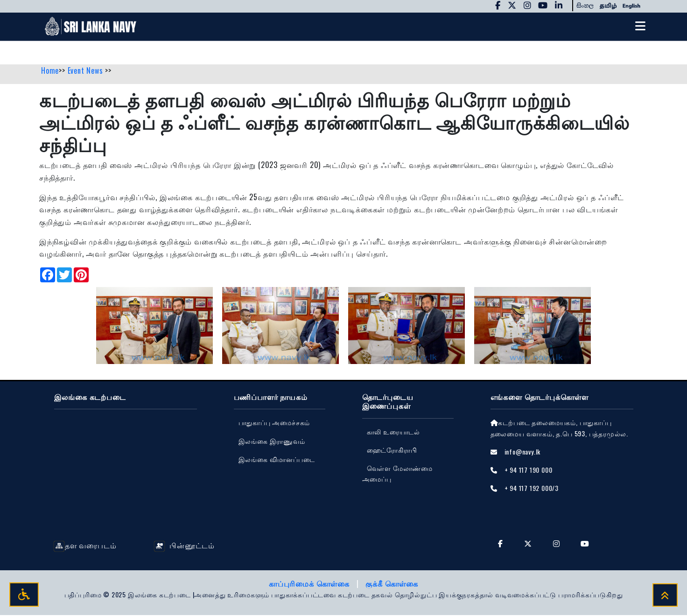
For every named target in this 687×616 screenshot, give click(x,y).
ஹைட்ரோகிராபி (392, 451)
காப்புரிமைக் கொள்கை (310, 585)
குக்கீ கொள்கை (392, 585)
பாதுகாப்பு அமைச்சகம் (274, 423)
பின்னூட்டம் (184, 546)
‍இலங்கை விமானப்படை (277, 460)
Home (50, 71)
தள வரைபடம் (85, 546)
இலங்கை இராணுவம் (272, 442)
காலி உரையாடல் (393, 432)
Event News (87, 71)
